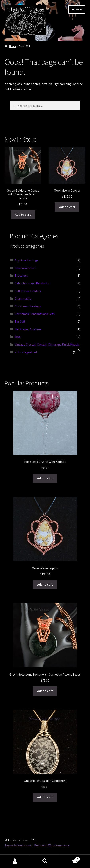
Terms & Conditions (18, 845)
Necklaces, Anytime (28, 329)
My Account (15, 861)
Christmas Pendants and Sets (35, 314)
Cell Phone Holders (28, 291)
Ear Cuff (20, 321)
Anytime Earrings (27, 260)
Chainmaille (23, 298)
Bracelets (21, 275)
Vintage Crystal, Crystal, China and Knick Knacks (47, 344)
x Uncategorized (26, 352)
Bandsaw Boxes (25, 268)
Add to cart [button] (23, 214)
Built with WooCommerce (52, 845)
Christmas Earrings (28, 306)
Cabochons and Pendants (32, 283)
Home (13, 46)
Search (45, 861)
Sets (18, 337)
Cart (70, 858)
